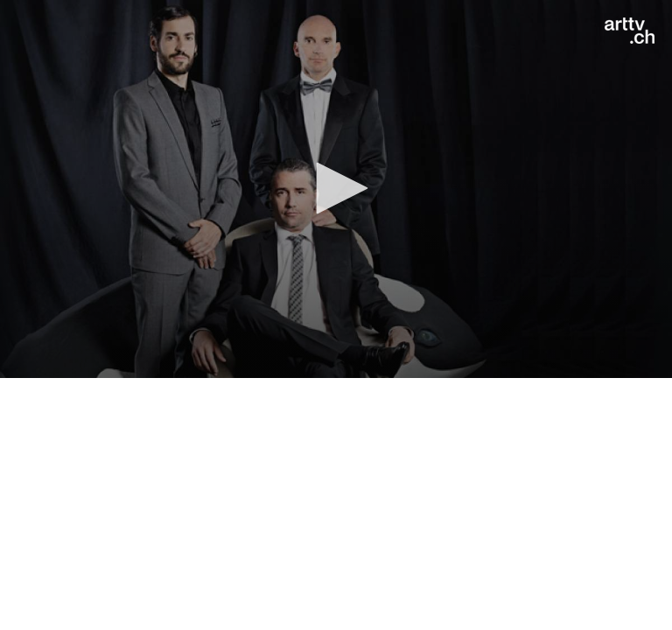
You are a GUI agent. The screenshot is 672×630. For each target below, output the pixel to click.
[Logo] (630, 31)
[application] (336, 189)
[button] (336, 188)
